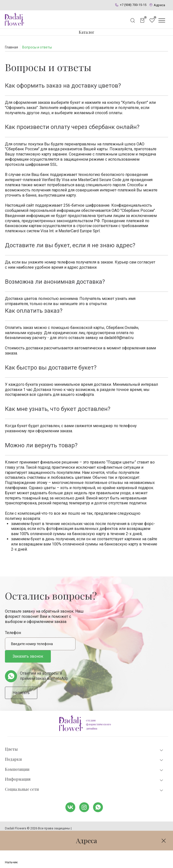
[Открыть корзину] (142, 20)
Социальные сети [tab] (84, 789)
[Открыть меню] (162, 20)
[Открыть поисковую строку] (133, 20)
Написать (21, 693)
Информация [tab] (84, 779)
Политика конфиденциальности (29, 832)
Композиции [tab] (84, 769)
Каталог (86, 32)
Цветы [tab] (84, 749)
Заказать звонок (28, 656)
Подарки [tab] (84, 759)
